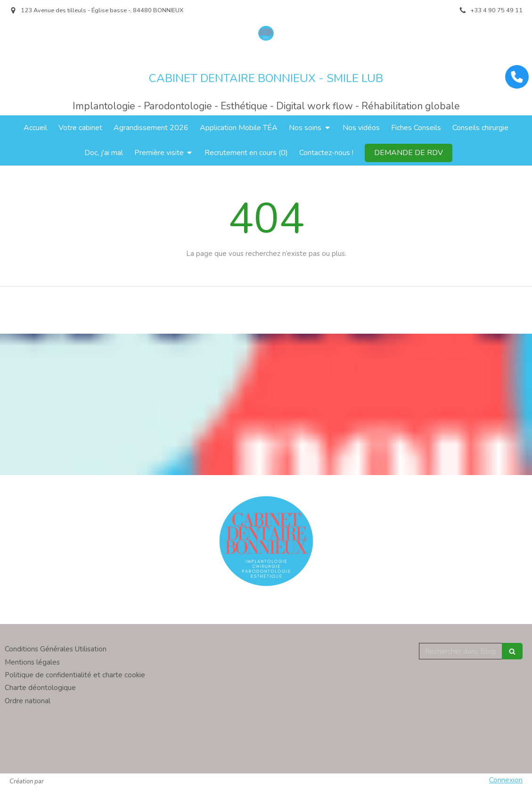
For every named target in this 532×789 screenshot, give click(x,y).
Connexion (506, 780)
